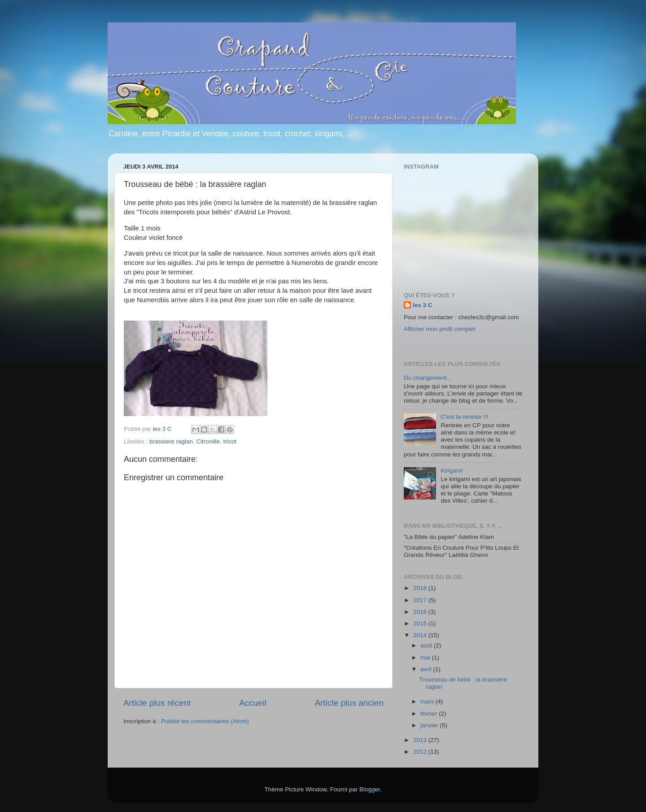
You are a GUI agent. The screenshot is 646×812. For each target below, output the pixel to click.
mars (428, 701)
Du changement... (428, 378)
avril (427, 669)
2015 (421, 623)
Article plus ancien (349, 703)
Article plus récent (157, 703)
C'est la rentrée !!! (464, 417)
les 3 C (423, 305)
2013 (421, 740)
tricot (229, 441)
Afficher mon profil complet (440, 329)
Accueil (253, 703)
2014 (421, 635)
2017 (421, 600)
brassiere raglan (171, 441)
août (427, 645)
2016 (421, 612)
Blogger (370, 789)
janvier (430, 725)
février (430, 714)
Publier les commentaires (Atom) (205, 721)
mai (426, 658)
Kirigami (452, 471)
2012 (421, 752)
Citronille (208, 441)
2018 (421, 588)
